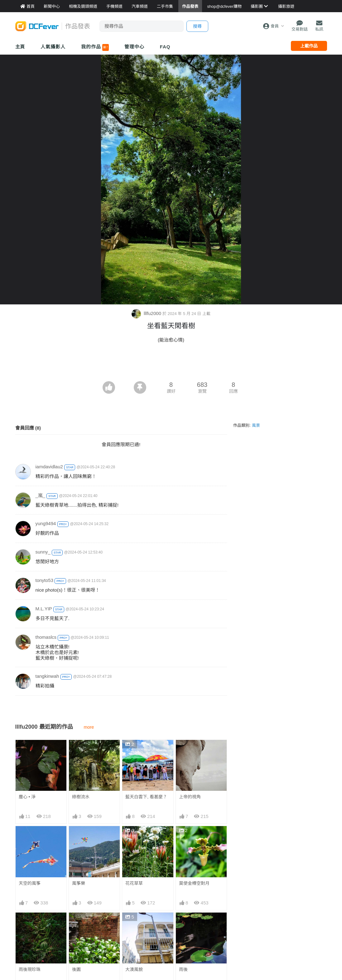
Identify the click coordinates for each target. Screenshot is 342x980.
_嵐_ (41, 495)
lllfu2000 (147, 313)
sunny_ (43, 552)
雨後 (183, 924)
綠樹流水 (81, 797)
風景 (256, 425)
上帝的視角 (190, 797)
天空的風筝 (30, 883)
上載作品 (309, 46)
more (89, 727)
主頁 (20, 47)
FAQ (165, 47)
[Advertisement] (171, 364)
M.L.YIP (44, 609)
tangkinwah (47, 676)
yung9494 (46, 523)
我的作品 (95, 47)
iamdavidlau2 (49, 467)
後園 (76, 969)
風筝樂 (79, 883)
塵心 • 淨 (27, 797)
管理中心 (134, 47)
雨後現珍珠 (30, 969)
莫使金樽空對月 (194, 883)
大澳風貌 (134, 969)
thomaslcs (46, 637)
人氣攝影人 (53, 47)
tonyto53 (45, 580)
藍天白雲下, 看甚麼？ (146, 797)
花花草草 (134, 883)
